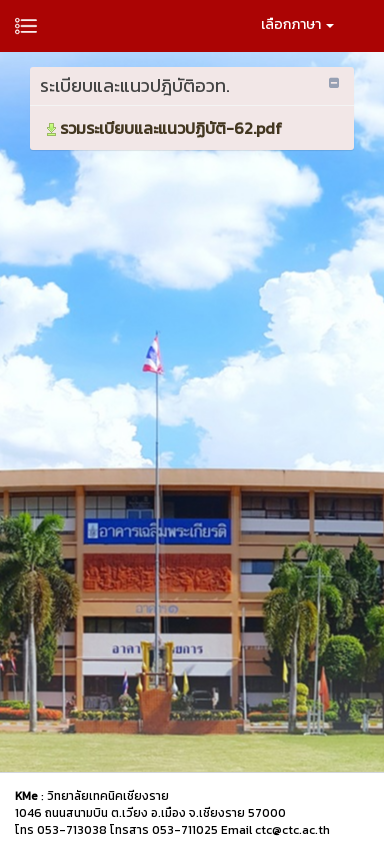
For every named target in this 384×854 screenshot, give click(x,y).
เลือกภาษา (297, 24)
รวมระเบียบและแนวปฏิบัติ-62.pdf (163, 128)
